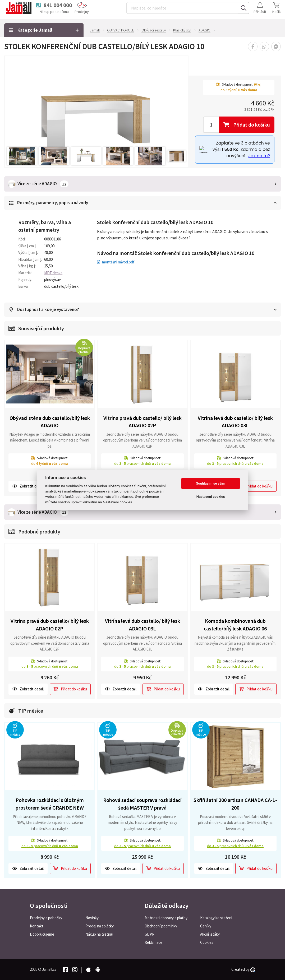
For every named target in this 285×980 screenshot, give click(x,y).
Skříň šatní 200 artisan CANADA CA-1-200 (235, 803)
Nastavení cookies (211, 497)
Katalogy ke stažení (216, 918)
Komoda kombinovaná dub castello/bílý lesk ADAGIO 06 (235, 624)
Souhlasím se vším (211, 483)
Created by (243, 969)
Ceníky (206, 926)
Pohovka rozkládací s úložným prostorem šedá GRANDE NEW (50, 803)
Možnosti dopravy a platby (166, 918)
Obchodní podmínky (161, 926)
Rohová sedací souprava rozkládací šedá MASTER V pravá (142, 803)
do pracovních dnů (142, 463)
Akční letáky (210, 934)
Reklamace (153, 942)
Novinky (92, 918)
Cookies (207, 942)
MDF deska (53, 273)
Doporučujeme (42, 934)
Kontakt (37, 926)
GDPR (150, 934)
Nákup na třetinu (99, 934)
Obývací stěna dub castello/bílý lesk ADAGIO (50, 422)
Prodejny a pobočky (46, 918)
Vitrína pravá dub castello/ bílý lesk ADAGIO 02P (142, 422)
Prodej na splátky (100, 926)
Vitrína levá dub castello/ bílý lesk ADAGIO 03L (235, 422)
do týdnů (50, 463)
